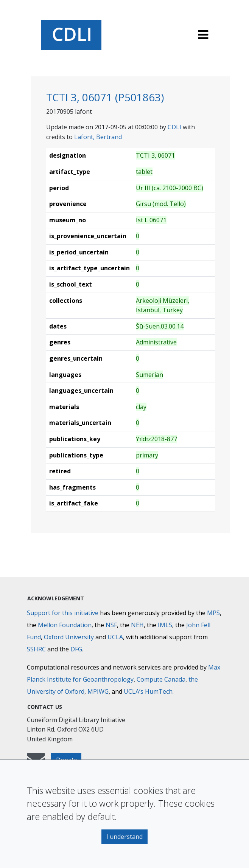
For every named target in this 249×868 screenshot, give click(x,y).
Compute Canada (161, 679)
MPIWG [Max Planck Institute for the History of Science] (98, 691)
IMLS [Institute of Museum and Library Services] (165, 625)
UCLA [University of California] (115, 637)
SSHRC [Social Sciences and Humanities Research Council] (36, 649)
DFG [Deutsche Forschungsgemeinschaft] (76, 649)
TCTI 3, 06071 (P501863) (105, 97)
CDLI (174, 127)
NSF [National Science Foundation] (111, 625)
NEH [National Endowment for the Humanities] (137, 625)
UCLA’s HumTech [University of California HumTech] (148, 691)
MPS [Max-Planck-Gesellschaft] (213, 613)
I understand (124, 837)
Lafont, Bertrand (98, 137)
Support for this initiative (63, 613)
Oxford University (69, 637)
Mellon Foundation (65, 625)
